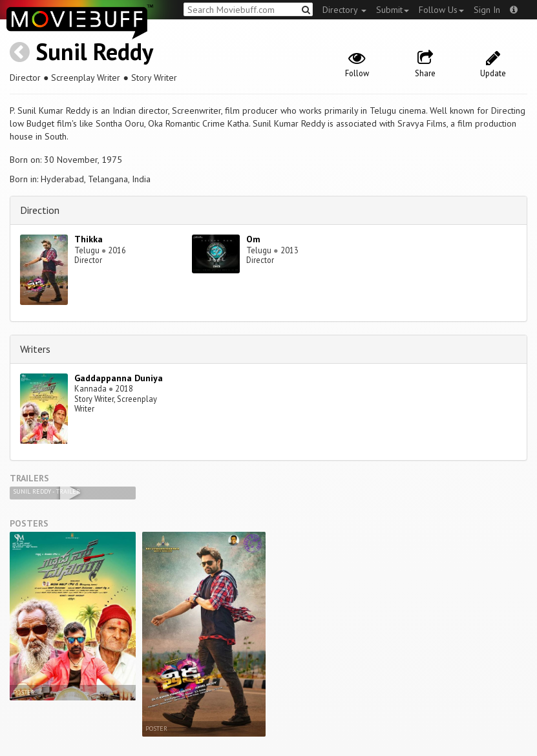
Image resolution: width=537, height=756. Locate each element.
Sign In (487, 10)
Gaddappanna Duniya (119, 378)
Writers (35, 349)
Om (253, 239)
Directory (344, 10)
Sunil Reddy (94, 51)
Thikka (89, 239)
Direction (40, 210)
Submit (393, 10)
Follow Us (441, 10)
